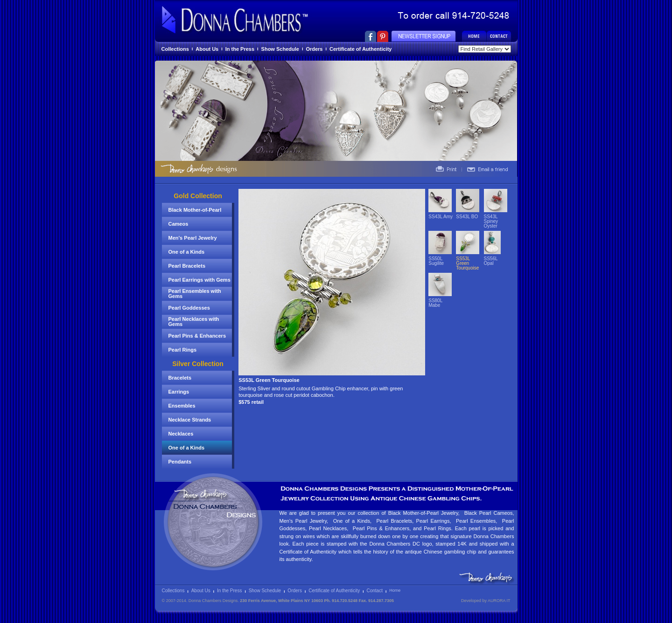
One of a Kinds (187, 252)
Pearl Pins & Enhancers (197, 336)
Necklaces (181, 434)
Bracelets (180, 378)
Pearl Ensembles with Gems (195, 294)
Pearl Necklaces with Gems (194, 322)
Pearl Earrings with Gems (199, 280)
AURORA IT (499, 601)
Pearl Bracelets (187, 266)
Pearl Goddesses (189, 308)
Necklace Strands (190, 420)
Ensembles (182, 406)
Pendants (180, 462)
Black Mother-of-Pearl (195, 210)
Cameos (178, 224)
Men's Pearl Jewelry (193, 238)
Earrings (179, 392)
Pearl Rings (183, 350)
